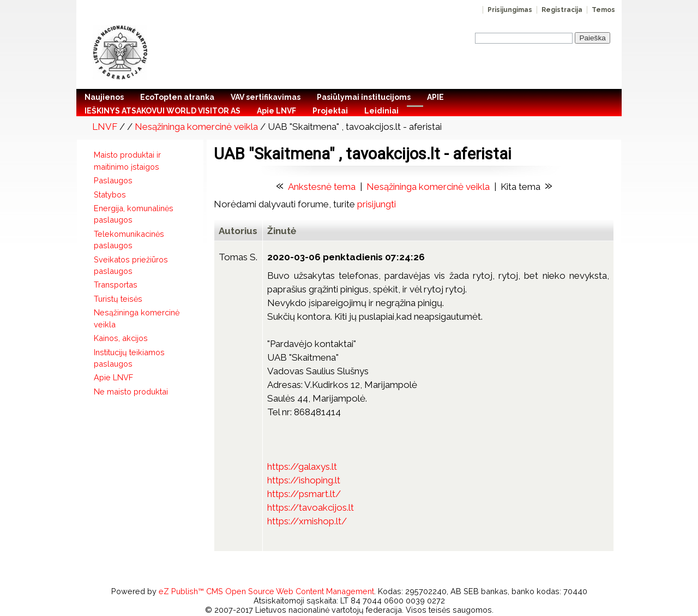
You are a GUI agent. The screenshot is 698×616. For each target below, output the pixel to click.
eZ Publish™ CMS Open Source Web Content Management (266, 591)
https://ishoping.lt (304, 480)
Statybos (110, 195)
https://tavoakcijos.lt (311, 507)
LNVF (105, 127)
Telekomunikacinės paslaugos (129, 240)
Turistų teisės (118, 299)
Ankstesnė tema (322, 187)
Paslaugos (113, 180)
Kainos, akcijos (121, 338)
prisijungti (377, 204)
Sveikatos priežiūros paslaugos (131, 265)
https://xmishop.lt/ (307, 521)
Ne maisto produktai (131, 391)
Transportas (116, 285)
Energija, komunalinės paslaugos (134, 214)
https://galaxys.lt (302, 467)
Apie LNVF (113, 377)
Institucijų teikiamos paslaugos (129, 358)
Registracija (562, 10)
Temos (603, 10)
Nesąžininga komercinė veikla (196, 127)
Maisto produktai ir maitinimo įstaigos (127, 160)
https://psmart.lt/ (304, 494)
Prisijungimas (510, 10)
